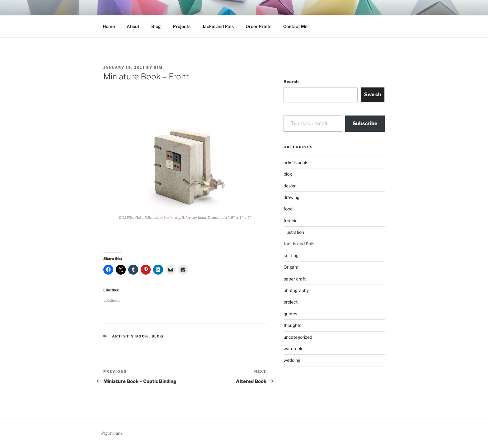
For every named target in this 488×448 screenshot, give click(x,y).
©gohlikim (112, 433)
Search (291, 81)
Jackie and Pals (218, 26)
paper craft (295, 279)
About (133, 26)
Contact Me (295, 26)
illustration (294, 232)
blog (158, 336)
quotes (290, 314)
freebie (291, 221)
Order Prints (258, 26)
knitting (291, 255)
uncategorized (298, 337)
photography (296, 290)
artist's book (130, 336)
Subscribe (365, 123)
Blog (156, 26)
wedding (292, 360)
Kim (158, 68)
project (291, 302)
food (288, 209)
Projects (182, 26)
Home (109, 26)
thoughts (292, 325)
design (290, 186)
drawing (291, 197)
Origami (291, 267)
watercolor (294, 349)
